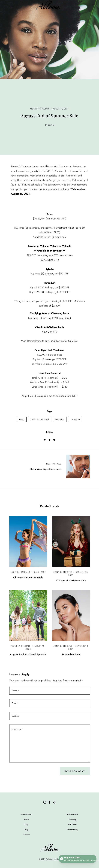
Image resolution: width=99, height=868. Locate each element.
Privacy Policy (72, 830)
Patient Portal (72, 814)
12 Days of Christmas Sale (71, 581)
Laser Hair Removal (40, 419)
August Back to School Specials (28, 654)
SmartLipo (60, 419)
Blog (27, 830)
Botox (22, 419)
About (27, 819)
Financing (73, 819)
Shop (27, 825)
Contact (27, 835)
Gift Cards (72, 825)
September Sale (71, 654)
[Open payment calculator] (78, 859)
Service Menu (27, 814)
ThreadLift (75, 419)
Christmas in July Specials (28, 578)
